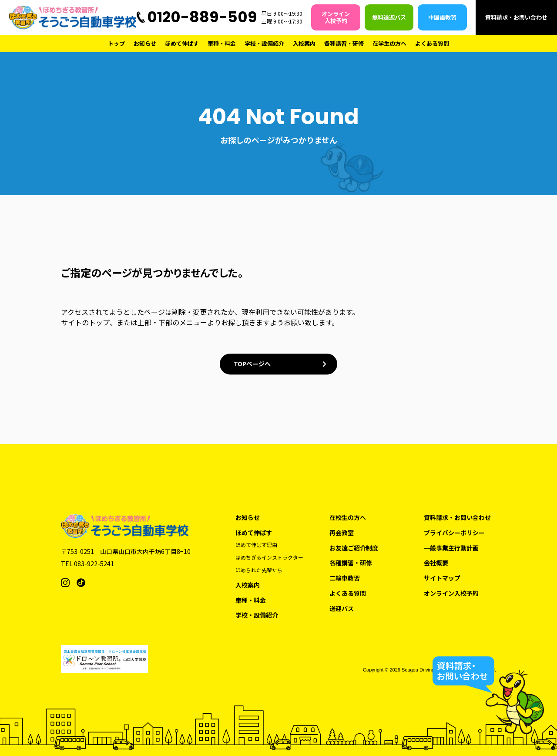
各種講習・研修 (344, 43)
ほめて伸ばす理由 (256, 545)
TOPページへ (252, 364)
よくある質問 (432, 43)
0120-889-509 (202, 17)
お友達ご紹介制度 (354, 548)
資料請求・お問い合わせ (516, 17)
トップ (116, 43)
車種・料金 (222, 43)
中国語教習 (442, 17)
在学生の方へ (389, 43)
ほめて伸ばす (182, 43)
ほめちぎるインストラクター (269, 557)
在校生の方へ (348, 518)
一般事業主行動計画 (451, 548)
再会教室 (342, 533)
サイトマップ (442, 578)
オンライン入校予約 (336, 17)
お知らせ (145, 43)
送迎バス (342, 609)
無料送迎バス (389, 17)
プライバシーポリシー (454, 533)
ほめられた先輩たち (259, 570)
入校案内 (304, 43)
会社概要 (436, 563)
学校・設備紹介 (264, 43)
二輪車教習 (345, 578)
